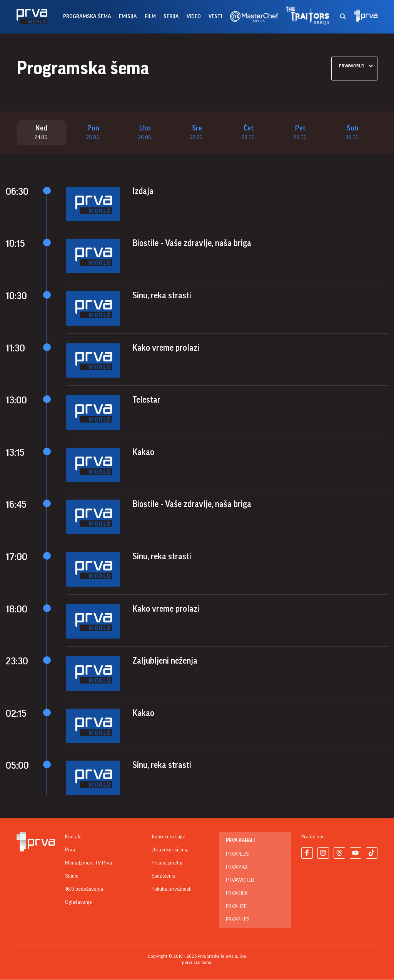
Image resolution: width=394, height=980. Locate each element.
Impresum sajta (169, 837)
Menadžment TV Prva (88, 863)
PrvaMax (237, 868)
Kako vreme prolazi (166, 348)
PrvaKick (237, 894)
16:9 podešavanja (84, 890)
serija (171, 17)
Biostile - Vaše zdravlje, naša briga (192, 244)
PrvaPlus (237, 855)
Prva (70, 850)
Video (194, 17)
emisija (128, 17)
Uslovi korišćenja (170, 850)
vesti (215, 17)
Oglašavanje (78, 903)
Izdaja (143, 192)
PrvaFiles (238, 920)
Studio (72, 876)
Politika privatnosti (172, 890)
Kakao (143, 453)
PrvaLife (236, 907)
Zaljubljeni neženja (165, 661)
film (150, 17)
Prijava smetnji (168, 863)
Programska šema (87, 17)
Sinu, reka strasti (162, 296)
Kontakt (73, 837)
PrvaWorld (240, 881)
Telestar (146, 400)
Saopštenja (164, 876)
